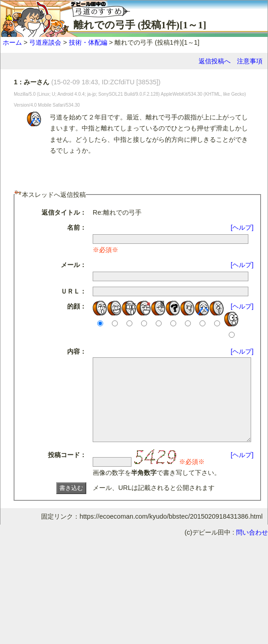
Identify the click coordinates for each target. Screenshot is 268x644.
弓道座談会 (45, 42)
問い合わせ (252, 549)
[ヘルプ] (246, 227)
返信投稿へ (215, 61)
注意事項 (250, 61)
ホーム (12, 42)
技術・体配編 (88, 42)
